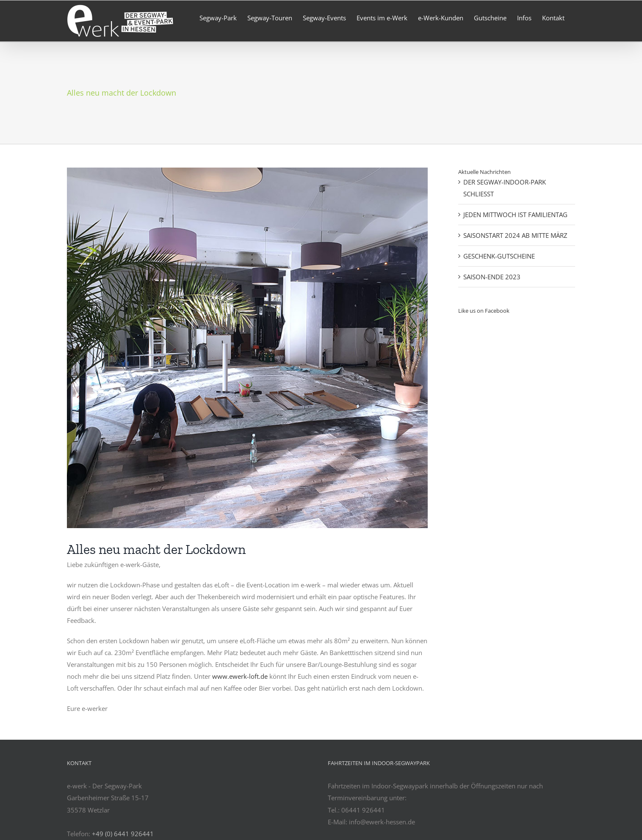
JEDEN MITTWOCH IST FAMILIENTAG (515, 215)
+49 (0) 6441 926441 (123, 834)
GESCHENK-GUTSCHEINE (499, 256)
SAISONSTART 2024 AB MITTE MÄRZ (515, 235)
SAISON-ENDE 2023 (492, 277)
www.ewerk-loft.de (240, 676)
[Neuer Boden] (247, 348)
